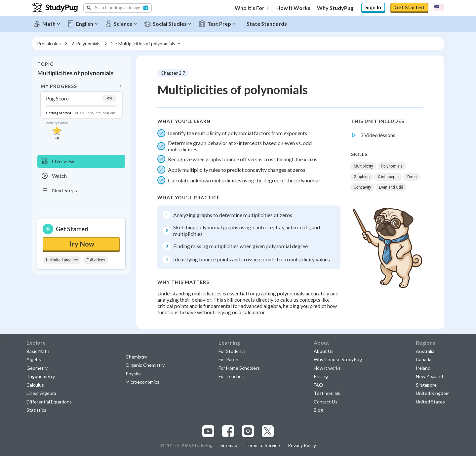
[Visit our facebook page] (228, 431)
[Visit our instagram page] (248, 431)
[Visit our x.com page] (268, 431)
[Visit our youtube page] (208, 431)
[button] (118, 8)
